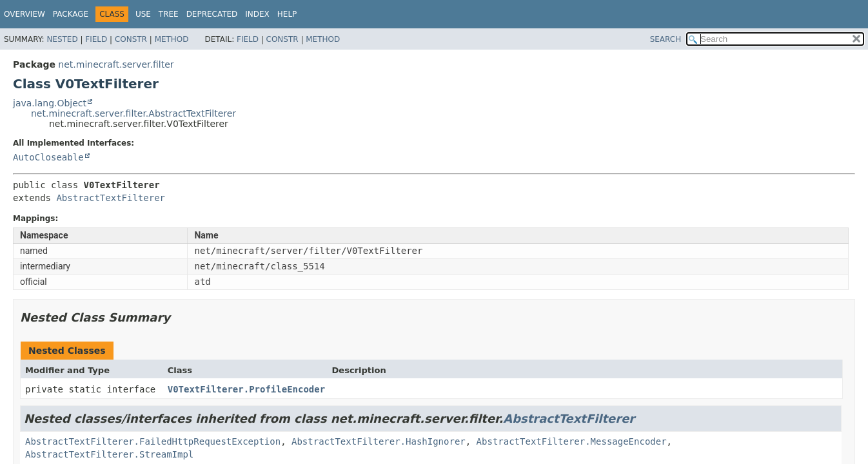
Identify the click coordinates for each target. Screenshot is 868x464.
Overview (25, 14)
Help (287, 14)
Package (71, 14)
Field (96, 39)
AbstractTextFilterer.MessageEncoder (572, 441)
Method (172, 39)
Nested (62, 39)
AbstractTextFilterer (111, 198)
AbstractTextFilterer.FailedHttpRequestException (153, 441)
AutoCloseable (48, 157)
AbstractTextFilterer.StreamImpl (109, 454)
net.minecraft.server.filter (116, 64)
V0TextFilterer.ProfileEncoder (246, 389)
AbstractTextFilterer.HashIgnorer (379, 441)
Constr (131, 39)
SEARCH (666, 39)
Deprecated (212, 14)
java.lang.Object (50, 103)
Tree (169, 14)
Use (143, 14)
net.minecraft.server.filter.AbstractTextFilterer (133, 113)
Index (257, 14)
